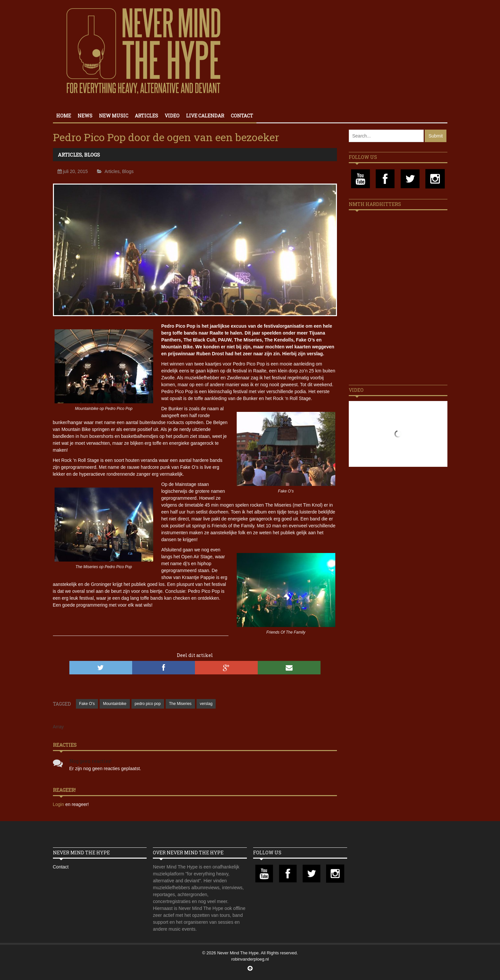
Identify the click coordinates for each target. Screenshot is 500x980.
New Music (114, 116)
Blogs (92, 155)
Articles (146, 116)
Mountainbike (115, 704)
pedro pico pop (148, 704)
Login (59, 804)
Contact (242, 116)
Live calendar (205, 116)
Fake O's (87, 704)
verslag (206, 704)
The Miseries (180, 704)
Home (64, 116)
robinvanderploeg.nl (250, 959)
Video (172, 116)
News (85, 116)
